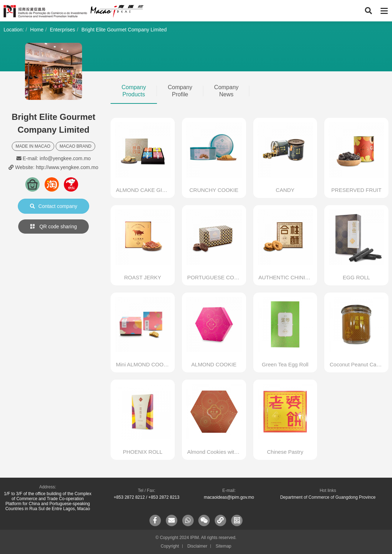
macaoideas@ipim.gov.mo (229, 497)
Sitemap (224, 546)
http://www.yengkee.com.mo (67, 167)
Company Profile (180, 91)
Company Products (134, 91)
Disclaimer (197, 546)
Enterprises (63, 30)
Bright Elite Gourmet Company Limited (124, 30)
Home (37, 30)
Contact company (54, 206)
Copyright (170, 546)
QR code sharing (54, 227)
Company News (226, 91)
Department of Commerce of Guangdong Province (328, 497)
